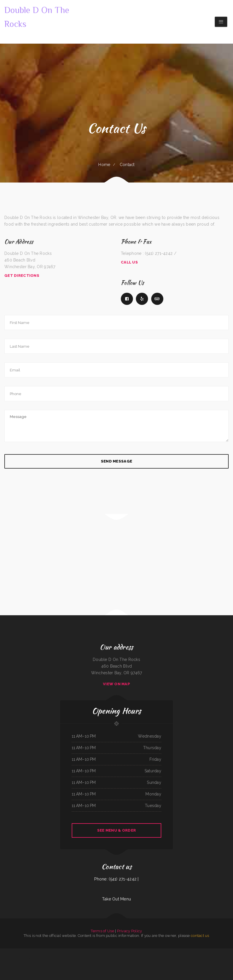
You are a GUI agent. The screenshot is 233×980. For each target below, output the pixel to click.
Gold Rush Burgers (200, 958)
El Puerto (52, 958)
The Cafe (148, 952)
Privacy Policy (130, 931)
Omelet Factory (60, 952)
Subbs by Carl (95, 952)
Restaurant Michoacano (131, 952)
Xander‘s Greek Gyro (116, 952)
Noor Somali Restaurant (220, 958)
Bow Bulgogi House (102, 952)
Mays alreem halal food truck (210, 958)
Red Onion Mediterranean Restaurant (208, 952)
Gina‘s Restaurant (109, 952)
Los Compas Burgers (72, 952)
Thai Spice (65, 952)
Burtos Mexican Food (36, 952)
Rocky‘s (160, 952)
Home (104, 165)
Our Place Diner (193, 958)
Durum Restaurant (154, 952)
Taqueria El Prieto (53, 952)
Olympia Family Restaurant (184, 958)
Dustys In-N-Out (115, 958)
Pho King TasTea (123, 952)
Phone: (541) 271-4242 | (116, 879)
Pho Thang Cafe (145, 958)
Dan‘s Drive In (160, 958)
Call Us (129, 262)
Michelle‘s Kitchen (88, 952)
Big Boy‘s (134, 958)
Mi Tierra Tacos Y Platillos (141, 952)
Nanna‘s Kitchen (139, 958)
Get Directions (22, 276)
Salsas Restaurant (175, 958)
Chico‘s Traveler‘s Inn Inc (70, 958)
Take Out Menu (117, 899)
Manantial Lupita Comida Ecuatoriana (105, 958)
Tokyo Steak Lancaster (5, 952)
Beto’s (41, 952)
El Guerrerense (46, 952)
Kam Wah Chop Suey (189, 952)
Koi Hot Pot (95, 958)
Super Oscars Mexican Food (60, 958)
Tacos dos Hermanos (197, 952)
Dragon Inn (29, 952)
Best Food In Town (152, 958)
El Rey (25, 952)
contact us (200, 936)
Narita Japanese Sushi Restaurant (14, 958)
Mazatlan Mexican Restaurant (225, 952)
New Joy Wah (36, 958)
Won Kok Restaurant (88, 958)
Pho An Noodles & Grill (173, 952)
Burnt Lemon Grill (181, 952)
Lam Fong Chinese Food (80, 952)
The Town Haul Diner (80, 958)
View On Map (116, 684)
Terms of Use (102, 931)
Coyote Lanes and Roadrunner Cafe (27, 958)
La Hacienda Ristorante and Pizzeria (125, 958)
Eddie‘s (164, 958)
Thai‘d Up (217, 952)
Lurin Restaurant (165, 952)
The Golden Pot (12, 952)
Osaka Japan (168, 958)
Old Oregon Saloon (19, 952)
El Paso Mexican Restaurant (45, 958)
